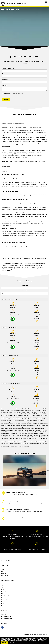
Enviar (6, 99)
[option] (24, 471)
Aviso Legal (4, 614)
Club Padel (4, 598)
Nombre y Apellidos (8, 68)
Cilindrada (25, 291)
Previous (1, 471)
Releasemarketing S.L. (42, 635)
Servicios (4, 602)
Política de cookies (6, 616)
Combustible (24, 285)
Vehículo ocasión (6, 588)
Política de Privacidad (18, 94)
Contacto (4, 604)
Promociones (5, 592)
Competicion (5, 600)
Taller (3, 594)
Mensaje (5, 85)
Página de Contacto (7, 560)
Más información (40, 641)
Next (48, 471)
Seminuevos (4, 575)
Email (4, 74)
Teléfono (5, 80)
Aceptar (5, 643)
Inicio (3, 584)
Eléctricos (4, 573)
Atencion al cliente (6, 596)
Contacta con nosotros (10, 557)
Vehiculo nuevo (5, 586)
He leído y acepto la (13, 94)
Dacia (3, 571)
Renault (3, 569)
